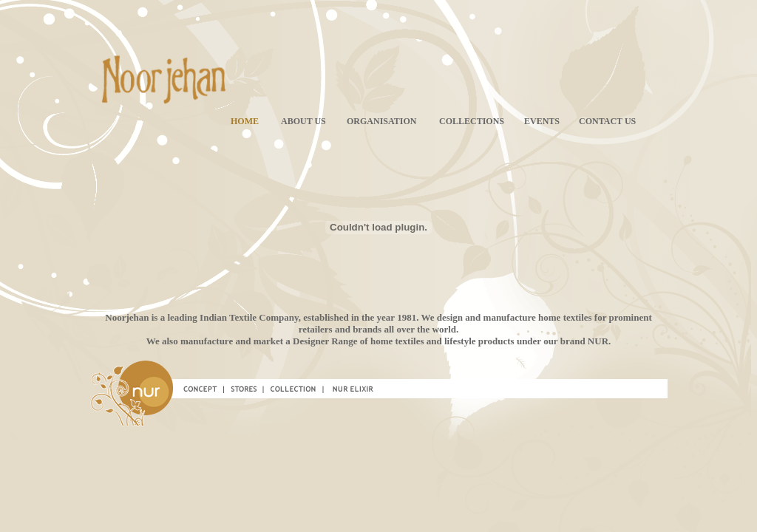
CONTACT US (607, 121)
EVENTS (542, 121)
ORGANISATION (381, 121)
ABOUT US (303, 121)
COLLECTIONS (472, 121)
